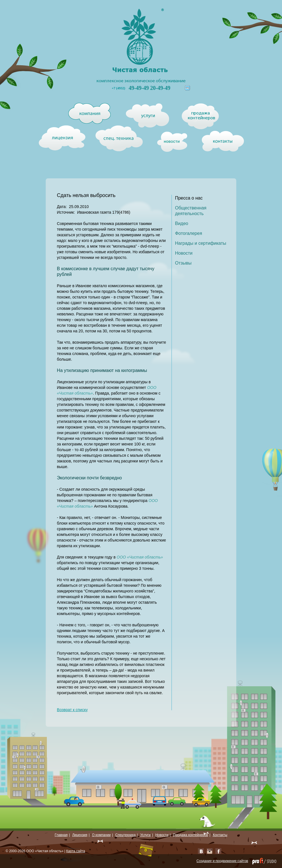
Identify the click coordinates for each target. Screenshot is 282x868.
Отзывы (183, 263)
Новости (184, 253)
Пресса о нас (189, 198)
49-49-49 (139, 88)
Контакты (220, 835)
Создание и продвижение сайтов (222, 861)
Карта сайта (76, 851)
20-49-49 (160, 88)
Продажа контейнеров (191, 835)
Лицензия (80, 835)
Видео (182, 223)
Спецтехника (125, 835)
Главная (61, 835)
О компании (101, 835)
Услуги (146, 835)
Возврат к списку (72, 710)
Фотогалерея (189, 233)
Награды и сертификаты (201, 243)
